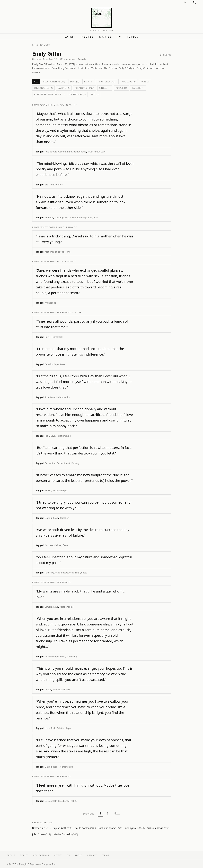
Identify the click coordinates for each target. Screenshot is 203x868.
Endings (49, 218)
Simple (48, 607)
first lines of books (54, 252)
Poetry (53, 185)
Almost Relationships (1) (49, 94)
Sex (47, 185)
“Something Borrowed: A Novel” (62, 312)
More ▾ (36, 72)
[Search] (195, 2)
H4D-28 (73, 801)
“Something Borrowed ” (56, 582)
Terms (105, 855)
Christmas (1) (78, 94)
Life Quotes (81, 573)
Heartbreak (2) (106, 82)
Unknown (41, 828)
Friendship (72, 657)
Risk (47, 436)
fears (65, 545)
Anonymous (135, 828)
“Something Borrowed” (56, 776)
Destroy (76, 463)
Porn (61, 185)
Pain (96, 218)
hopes (48, 690)
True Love (50, 397)
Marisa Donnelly (66, 834)
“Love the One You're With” (59, 105)
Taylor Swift (63, 828)
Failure (58, 545)
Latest (70, 37)
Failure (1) (138, 88)
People (88, 37)
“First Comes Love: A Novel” (59, 227)
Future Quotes (52, 573)
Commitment (65, 152)
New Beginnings (78, 218)
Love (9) (75, 82)
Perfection (50, 463)
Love (63, 364)
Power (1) (121, 88)
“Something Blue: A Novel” (58, 261)
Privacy (92, 855)
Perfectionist (63, 463)
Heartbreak (57, 337)
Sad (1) (95, 94)
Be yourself (51, 801)
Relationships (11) (54, 82)
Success (49, 545)
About (79, 855)
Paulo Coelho (85, 828)
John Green (42, 834)
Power (48, 491)
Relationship (80, 152)
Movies (105, 37)
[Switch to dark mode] (185, 2)
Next (117, 813)
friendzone (50, 303)
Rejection (64, 518)
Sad (90, 218)
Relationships (52, 364)
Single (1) (105, 88)
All (36, 82)
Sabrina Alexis (158, 828)
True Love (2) (128, 82)
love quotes (51, 152)
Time (68, 252)
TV (119, 37)
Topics (133, 37)
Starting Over (62, 218)
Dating (48, 518)
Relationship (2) (84, 88)
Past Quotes (67, 573)
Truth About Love (97, 152)
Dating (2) (64, 88)
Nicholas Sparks (110, 828)
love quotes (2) (43, 88)
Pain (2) (145, 82)
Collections (41, 855)
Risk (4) (88, 82)
